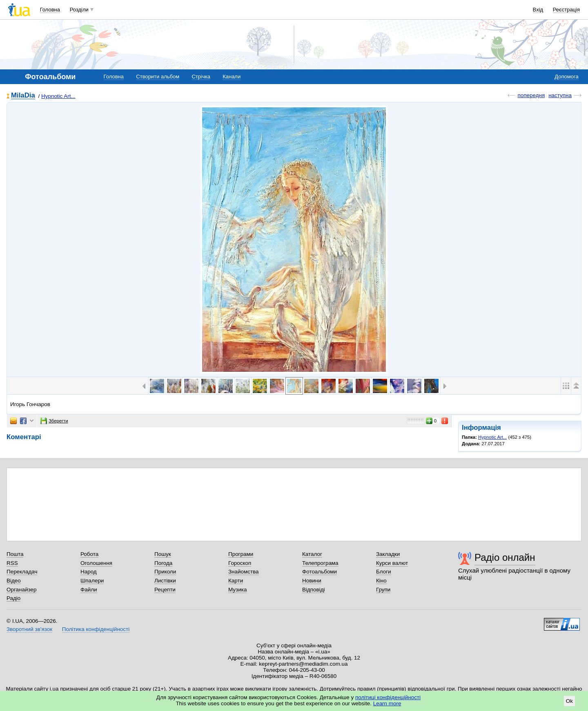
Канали (232, 77)
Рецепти (165, 590)
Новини (312, 581)
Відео (14, 581)
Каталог (312, 554)
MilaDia (23, 96)
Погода (163, 563)
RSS (12, 563)
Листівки (165, 581)
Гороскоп (240, 563)
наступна (560, 95)
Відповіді (314, 590)
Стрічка (201, 77)
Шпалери (92, 581)
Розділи (79, 10)
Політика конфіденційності (96, 629)
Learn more (387, 703)
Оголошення (96, 563)
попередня (531, 95)
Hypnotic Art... (58, 96)
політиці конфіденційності (388, 697)
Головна (50, 10)
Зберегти (54, 421)
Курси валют (392, 563)
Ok (569, 701)
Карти (236, 581)
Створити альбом (158, 77)
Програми (241, 554)
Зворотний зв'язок (29, 629)
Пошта (15, 554)
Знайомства (244, 572)
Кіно (381, 581)
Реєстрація (566, 10)
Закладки (388, 554)
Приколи (165, 572)
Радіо (13, 598)
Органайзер (21, 590)
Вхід (538, 10)
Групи (383, 590)
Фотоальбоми (320, 572)
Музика (237, 590)
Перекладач (22, 572)
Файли (89, 590)
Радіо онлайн (505, 557)
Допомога (566, 77)
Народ (89, 572)
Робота (89, 554)
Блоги (384, 572)
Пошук (163, 554)
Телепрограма (320, 563)
